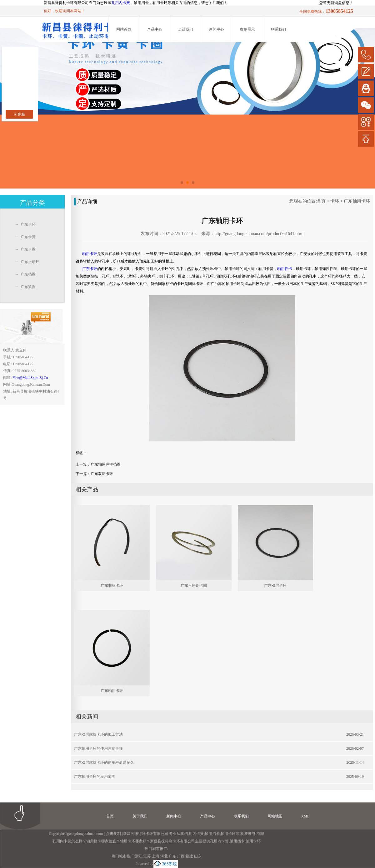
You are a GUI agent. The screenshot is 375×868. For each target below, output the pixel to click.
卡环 (335, 201)
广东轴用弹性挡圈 (106, 464)
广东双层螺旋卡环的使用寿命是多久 (104, 763)
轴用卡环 (228, 834)
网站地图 (275, 816)
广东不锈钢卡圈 (194, 586)
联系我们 (278, 29)
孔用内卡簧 (121, 3)
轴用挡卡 (212, 834)
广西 (181, 856)
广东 (172, 856)
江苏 (147, 856)
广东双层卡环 (102, 474)
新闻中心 (217, 29)
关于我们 (140, 816)
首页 (321, 201)
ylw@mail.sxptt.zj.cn (30, 378)
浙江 (139, 856)
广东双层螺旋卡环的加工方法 (98, 734)
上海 (156, 856)
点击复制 (113, 834)
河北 (164, 856)
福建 (189, 856)
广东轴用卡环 (357, 201)
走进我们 (186, 29)
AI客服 (20, 114)
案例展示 (247, 29)
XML (305, 816)
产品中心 (155, 29)
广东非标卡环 (112, 586)
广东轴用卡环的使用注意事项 (98, 748)
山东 (198, 856)
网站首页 (124, 29)
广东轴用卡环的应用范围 (95, 777)
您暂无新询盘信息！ (336, 3)
